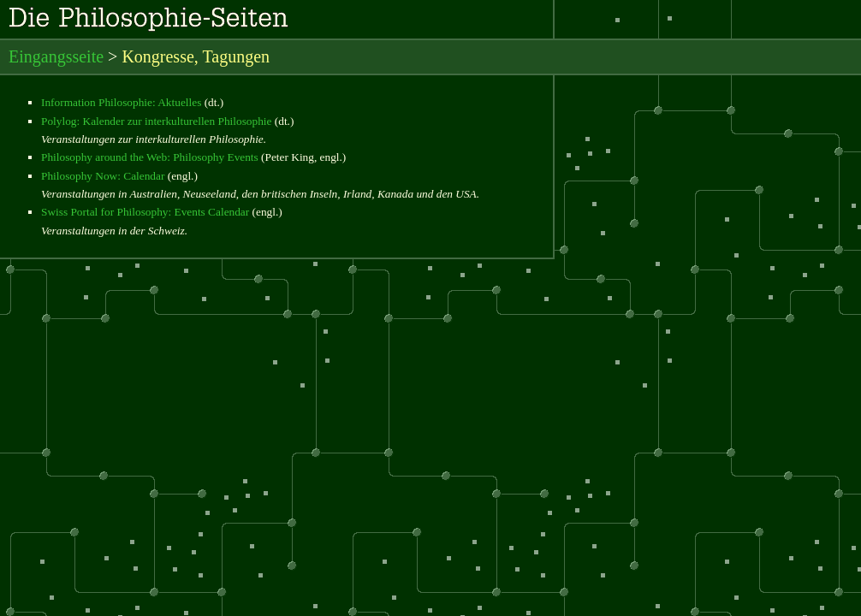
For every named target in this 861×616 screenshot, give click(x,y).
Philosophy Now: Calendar (103, 176)
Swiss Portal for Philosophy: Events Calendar (145, 212)
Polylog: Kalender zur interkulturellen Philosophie (156, 121)
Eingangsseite (56, 56)
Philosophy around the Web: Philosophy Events (150, 157)
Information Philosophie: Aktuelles (121, 102)
